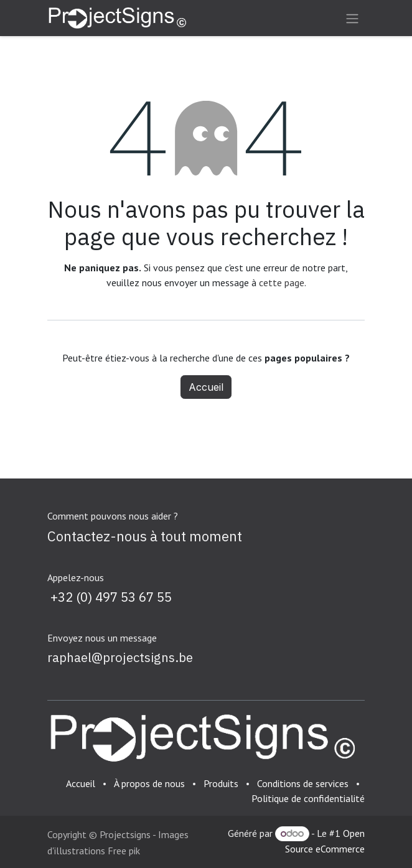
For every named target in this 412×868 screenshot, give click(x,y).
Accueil (206, 387)
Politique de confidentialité (308, 798)
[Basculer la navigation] (352, 18)
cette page (282, 282)
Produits (221, 783)
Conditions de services (303, 783)
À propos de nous (149, 783)
